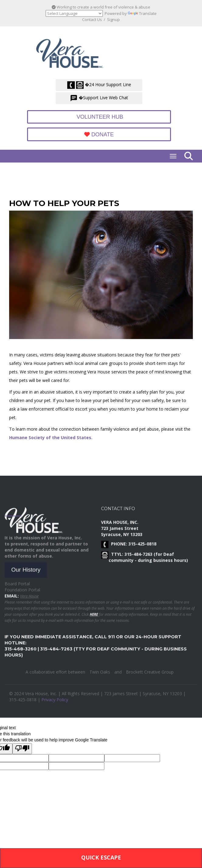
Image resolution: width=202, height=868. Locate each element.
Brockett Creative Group (150, 675)
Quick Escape (101, 857)
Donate (99, 135)
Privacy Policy (55, 703)
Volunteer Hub (99, 117)
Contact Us (92, 19)
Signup (113, 19)
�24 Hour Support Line (99, 85)
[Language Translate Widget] (74, 13)
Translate (142, 13)
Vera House (29, 600)
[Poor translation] (22, 749)
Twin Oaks (100, 675)
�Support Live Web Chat (99, 98)
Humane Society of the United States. (51, 437)
